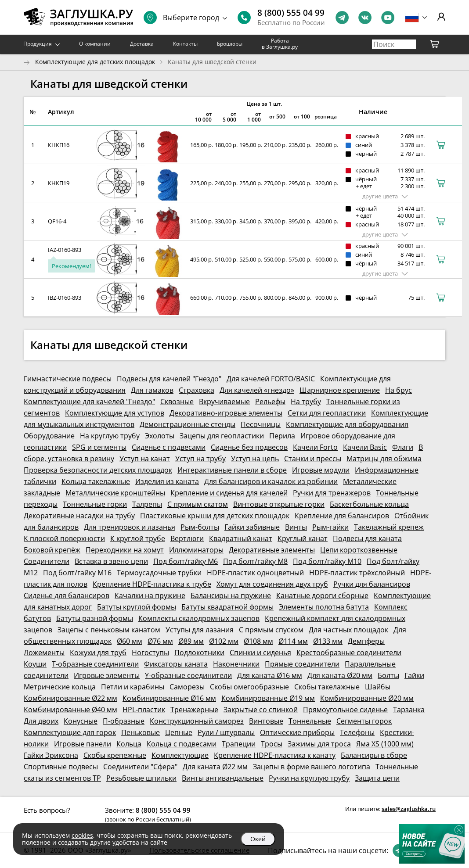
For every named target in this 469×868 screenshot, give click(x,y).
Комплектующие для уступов (115, 413)
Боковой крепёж (52, 550)
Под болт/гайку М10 (327, 561)
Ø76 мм (160, 641)
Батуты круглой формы (137, 607)
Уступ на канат (145, 459)
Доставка (142, 44)
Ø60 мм (130, 641)
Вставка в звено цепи (111, 561)
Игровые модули (321, 470)
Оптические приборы (297, 732)
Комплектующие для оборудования (347, 424)
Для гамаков (152, 390)
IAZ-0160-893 (65, 250)
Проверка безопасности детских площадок (98, 470)
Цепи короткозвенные (359, 550)
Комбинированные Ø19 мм (268, 698)
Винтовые (266, 721)
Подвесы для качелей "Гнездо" (169, 379)
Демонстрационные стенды (188, 424)
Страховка (197, 390)
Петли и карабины (133, 687)
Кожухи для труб (98, 653)
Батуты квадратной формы (227, 607)
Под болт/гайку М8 (255, 561)
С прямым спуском (271, 630)
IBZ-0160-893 (65, 298)
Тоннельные (310, 721)
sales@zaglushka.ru (409, 809)
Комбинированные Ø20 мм (367, 698)
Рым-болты (200, 527)
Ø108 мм (258, 641)
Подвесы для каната (367, 538)
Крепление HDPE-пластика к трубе (152, 584)
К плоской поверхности (64, 538)
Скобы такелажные (327, 687)
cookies (82, 835)
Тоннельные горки (95, 504)
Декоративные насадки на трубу (79, 516)
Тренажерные (194, 710)
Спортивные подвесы (61, 767)
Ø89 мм (191, 641)
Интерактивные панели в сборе (232, 470)
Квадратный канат (241, 538)
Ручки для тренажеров (332, 493)
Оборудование (49, 436)
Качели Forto (315, 447)
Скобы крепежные (115, 755)
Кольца (129, 744)
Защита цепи (377, 778)
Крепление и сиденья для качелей (229, 493)
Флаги (403, 447)
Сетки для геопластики (327, 413)
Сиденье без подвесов (249, 447)
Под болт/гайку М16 (77, 573)
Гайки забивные (252, 527)
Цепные (179, 732)
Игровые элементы (107, 675)
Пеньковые (141, 732)
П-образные (124, 721)
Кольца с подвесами (182, 744)
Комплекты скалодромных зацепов (199, 618)
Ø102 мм (224, 641)
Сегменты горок (364, 721)
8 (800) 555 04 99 (291, 13)
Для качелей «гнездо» (257, 390)
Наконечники (236, 664)
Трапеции (239, 744)
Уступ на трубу (200, 459)
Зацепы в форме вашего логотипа (312, 767)
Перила (282, 436)
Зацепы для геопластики (222, 436)
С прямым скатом (198, 504)
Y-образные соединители (188, 675)
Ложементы (44, 653)
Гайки (414, 675)
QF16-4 (57, 221)
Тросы (272, 744)
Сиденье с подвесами (169, 447)
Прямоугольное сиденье (345, 710)
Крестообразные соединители (349, 653)
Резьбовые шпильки (141, 778)
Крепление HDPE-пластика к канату (275, 755)
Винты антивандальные (223, 778)
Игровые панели (83, 744)
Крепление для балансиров (342, 516)
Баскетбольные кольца (369, 504)
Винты (296, 527)
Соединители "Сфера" (140, 767)
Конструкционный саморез (197, 721)
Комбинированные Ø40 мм (70, 710)
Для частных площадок (348, 630)
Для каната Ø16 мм (270, 675)
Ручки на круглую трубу (309, 778)
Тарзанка (409, 710)
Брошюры (230, 44)
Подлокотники (199, 653)
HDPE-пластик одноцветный (255, 573)
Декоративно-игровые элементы (226, 413)
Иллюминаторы (196, 550)
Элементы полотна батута (324, 607)
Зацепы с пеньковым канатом (109, 630)
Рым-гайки (330, 527)
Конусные (81, 721)
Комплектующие (180, 755)
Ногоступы (150, 653)
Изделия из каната (167, 481)
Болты (388, 675)
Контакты (185, 44)
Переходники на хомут (125, 550)
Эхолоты (160, 436)
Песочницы (261, 424)
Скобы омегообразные (249, 687)
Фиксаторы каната (176, 664)
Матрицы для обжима (384, 459)
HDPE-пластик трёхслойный (357, 573)
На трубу (306, 402)
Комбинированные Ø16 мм (169, 698)
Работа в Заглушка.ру (280, 44)
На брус (399, 390)
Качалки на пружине (150, 595)
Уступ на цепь (255, 459)
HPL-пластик (144, 710)
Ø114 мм (293, 641)
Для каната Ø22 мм (215, 767)
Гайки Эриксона (51, 755)
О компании (95, 44)
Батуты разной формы (95, 618)
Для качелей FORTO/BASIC (271, 379)
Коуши (35, 664)
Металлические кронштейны (115, 493)
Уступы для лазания (200, 630)
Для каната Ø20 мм (340, 675)
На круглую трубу (110, 436)
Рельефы (270, 402)
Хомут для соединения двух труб (272, 584)
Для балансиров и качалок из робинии (271, 481)
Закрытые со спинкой (261, 710)
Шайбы (378, 687)
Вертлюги (187, 538)
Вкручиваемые (224, 402)
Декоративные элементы (272, 550)
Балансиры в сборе (374, 755)
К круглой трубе (138, 538)
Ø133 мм (328, 641)
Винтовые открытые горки (279, 504)
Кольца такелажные (96, 481)
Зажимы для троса (319, 744)
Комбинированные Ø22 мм (70, 698)
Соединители (47, 561)
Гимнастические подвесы (68, 379)
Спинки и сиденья (260, 653)
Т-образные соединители (95, 664)
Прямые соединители (302, 664)
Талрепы (147, 504)
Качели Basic (365, 447)
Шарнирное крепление (340, 390)
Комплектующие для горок (70, 732)
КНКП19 (59, 183)
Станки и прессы (313, 459)
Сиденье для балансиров (67, 595)
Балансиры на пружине (231, 595)
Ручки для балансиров (372, 584)
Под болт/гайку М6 (186, 561)
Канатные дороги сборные (322, 595)
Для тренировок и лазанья (130, 527)
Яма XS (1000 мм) (385, 744)
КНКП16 (59, 145)
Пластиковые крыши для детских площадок (215, 516)
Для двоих (41, 721)
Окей (258, 839)
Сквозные (177, 402)
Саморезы (187, 687)
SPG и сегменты (99, 447)
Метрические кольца (60, 687)
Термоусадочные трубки (159, 573)
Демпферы (366, 641)
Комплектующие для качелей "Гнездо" (89, 402)
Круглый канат (303, 538)
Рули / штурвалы (226, 732)
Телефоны (357, 732)
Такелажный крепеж (389, 527)
